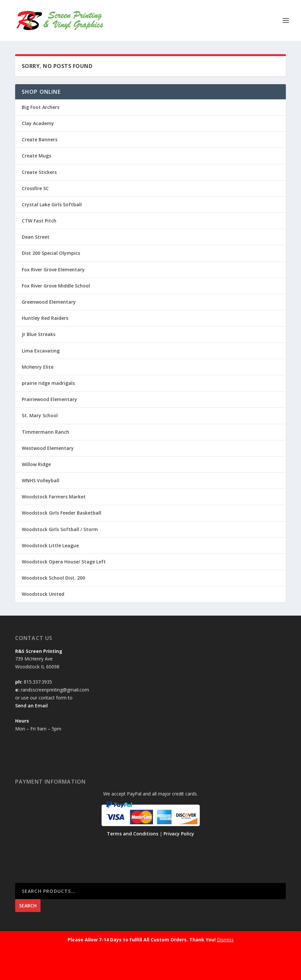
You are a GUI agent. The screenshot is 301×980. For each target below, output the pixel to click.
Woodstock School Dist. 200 (53, 578)
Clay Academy (38, 123)
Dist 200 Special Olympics (51, 253)
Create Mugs (36, 156)
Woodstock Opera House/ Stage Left (64, 562)
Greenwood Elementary (49, 302)
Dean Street (36, 237)
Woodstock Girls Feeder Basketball (61, 513)
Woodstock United (43, 594)
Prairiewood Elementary (49, 399)
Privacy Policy (179, 834)
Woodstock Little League (50, 545)
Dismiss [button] (225, 940)
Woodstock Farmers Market (54, 497)
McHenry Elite (38, 367)
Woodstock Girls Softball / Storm (60, 529)
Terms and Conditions (133, 834)
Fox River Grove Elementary (53, 270)
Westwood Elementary (48, 448)
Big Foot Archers (41, 107)
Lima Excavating (41, 351)
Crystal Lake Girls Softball (52, 204)
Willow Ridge (36, 464)
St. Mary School (40, 415)
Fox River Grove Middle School (56, 286)
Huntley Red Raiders (45, 318)
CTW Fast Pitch (39, 221)
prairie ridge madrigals (48, 383)
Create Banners (40, 139)
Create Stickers (39, 172)
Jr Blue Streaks (39, 334)
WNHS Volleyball (41, 480)
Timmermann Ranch (45, 432)
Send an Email (31, 706)
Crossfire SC (35, 188)
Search (28, 906)
